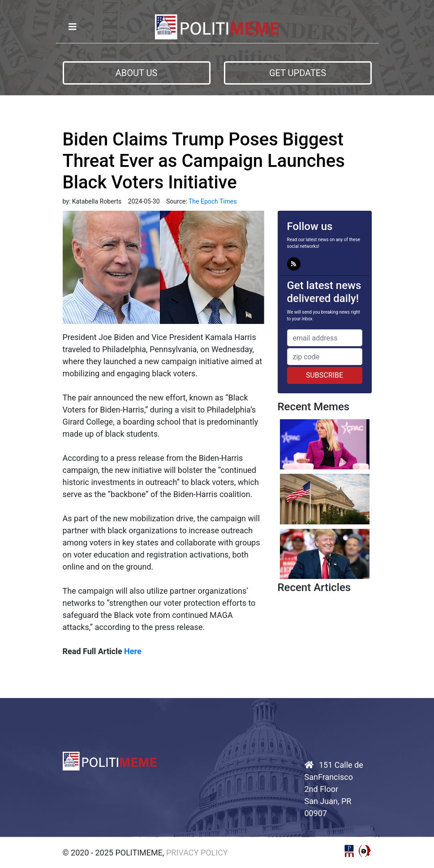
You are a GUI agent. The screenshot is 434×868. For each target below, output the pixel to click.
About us (137, 73)
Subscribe (324, 375)
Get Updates (298, 73)
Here (133, 651)
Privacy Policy (197, 853)
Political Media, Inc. (349, 851)
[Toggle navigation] (73, 27)
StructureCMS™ (365, 851)
